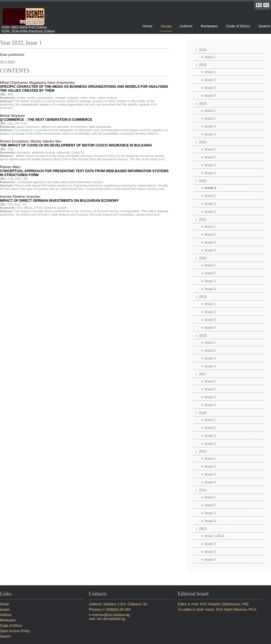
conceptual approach (31, 182)
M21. (11, 94)
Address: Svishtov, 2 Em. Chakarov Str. (118, 604)
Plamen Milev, (84, 171)
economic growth (55, 208)
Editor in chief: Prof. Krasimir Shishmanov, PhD (213, 604)
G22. (11, 149)
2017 (203, 374)
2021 (203, 220)
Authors (186, 26)
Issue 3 (210, 88)
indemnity (63, 152)
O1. (25, 204)
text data (53, 182)
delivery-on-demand (55, 127)
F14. (25, 123)
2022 (203, 181)
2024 (203, 104)
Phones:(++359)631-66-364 (110, 610)
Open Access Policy (15, 631)
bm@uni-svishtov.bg (114, 615)
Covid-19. (78, 152)
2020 (203, 258)
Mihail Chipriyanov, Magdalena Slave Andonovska (84, 87)
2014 (203, 490)
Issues (166, 26)
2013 (203, 529)
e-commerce (79, 127)
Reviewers (210, 26)
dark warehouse (100, 127)
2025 (203, 65)
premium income (43, 152)
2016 (203, 413)
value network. (108, 98)
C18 (10, 179)
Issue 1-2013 (214, 536)
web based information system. (82, 182)
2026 (203, 50)
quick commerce (28, 127)
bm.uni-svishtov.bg (111, 619)
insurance (23, 152)
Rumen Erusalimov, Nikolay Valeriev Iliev (76, 143)
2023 (203, 142)
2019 (203, 297)
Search (264, 26)
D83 (18, 179)
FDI (19, 208)
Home (147, 26)
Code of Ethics (238, 26)
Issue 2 (210, 80)
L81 (10, 123)
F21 (10, 204)
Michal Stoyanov (46, 118)
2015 (203, 452)
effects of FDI (33, 208)
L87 (17, 123)
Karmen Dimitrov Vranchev (59, 199)
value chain (88, 98)
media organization (40, 98)
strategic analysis (67, 98)
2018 (203, 336)
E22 (18, 204)
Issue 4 (210, 96)
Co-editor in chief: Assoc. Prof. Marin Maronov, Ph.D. (218, 610)
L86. (26, 179)
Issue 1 (210, 57)
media (21, 98)
